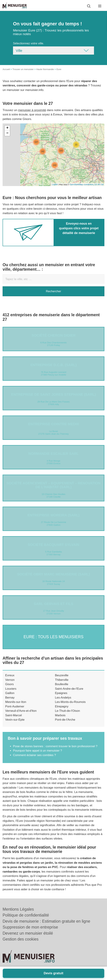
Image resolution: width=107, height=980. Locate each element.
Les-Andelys (63, 698)
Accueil (6, 69)
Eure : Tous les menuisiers (54, 637)
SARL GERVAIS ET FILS (54, 604)
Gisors (9, 684)
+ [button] (7, 128)
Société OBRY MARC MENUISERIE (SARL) (53, 574)
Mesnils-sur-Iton (16, 702)
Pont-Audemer (15, 706)
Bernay (10, 698)
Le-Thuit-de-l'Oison (67, 711)
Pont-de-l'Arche (65, 720)
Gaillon (10, 693)
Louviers (11, 689)
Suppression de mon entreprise (30, 927)
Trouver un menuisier (23, 69)
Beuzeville (62, 675)
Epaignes (61, 693)
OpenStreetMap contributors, (82, 184)
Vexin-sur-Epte (15, 720)
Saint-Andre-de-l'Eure (69, 689)
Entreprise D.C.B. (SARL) (53, 365)
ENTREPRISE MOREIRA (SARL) (53, 515)
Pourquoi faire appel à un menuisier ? (38, 751)
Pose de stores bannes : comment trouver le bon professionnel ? (55, 746)
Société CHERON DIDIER (53, 335)
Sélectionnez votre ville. (29, 43)
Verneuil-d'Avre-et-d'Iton (21, 711)
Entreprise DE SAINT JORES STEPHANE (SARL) (54, 394)
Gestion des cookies (21, 939)
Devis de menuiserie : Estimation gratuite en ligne (46, 921)
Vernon (10, 680)
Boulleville (62, 684)
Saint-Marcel (13, 715)
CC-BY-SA (99, 184)
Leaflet (55, 184)
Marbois (60, 715)
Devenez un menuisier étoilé (28, 933)
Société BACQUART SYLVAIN (53, 545)
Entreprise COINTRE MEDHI (53, 424)
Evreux (10, 675)
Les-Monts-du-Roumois (70, 702)
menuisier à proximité (32, 110)
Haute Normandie (45, 69)
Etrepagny (62, 706)
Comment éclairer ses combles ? (35, 755)
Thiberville (62, 680)
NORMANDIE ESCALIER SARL (53, 454)
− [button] (7, 133)
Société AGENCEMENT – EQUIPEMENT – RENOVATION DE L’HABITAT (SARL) (54, 485)
